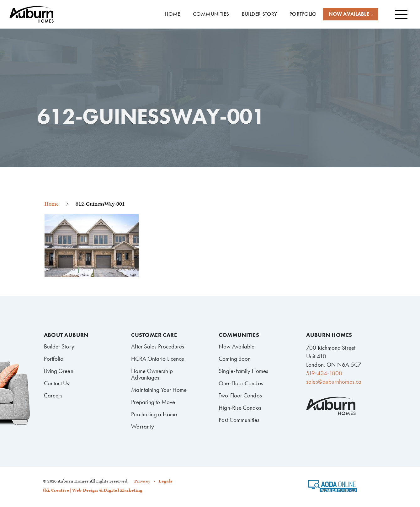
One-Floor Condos (241, 383)
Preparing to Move (153, 402)
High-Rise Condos (240, 408)
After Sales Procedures (158, 346)
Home (52, 204)
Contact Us (57, 383)
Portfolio (54, 359)
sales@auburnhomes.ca (334, 382)
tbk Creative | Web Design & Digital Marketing (93, 490)
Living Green (59, 371)
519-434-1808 (324, 373)
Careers (53, 395)
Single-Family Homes (243, 371)
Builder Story (59, 346)
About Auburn (66, 335)
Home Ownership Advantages (152, 374)
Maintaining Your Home (159, 390)
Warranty (143, 426)
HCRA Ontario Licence (158, 359)
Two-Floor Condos (240, 395)
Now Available (237, 346)
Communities (239, 335)
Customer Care (154, 335)
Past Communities (239, 420)
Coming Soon (235, 359)
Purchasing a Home (154, 414)
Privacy (142, 481)
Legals (165, 481)
